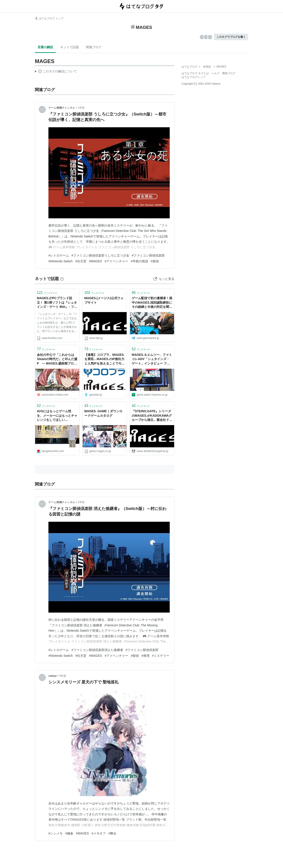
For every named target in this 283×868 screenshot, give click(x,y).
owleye (53, 676)
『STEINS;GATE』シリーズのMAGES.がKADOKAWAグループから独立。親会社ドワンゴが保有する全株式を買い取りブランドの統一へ (152, 416)
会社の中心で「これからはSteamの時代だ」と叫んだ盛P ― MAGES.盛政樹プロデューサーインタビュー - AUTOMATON (57, 359)
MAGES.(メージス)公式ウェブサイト (104, 300)
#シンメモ (56, 833)
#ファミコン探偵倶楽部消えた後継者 (97, 650)
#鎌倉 (69, 833)
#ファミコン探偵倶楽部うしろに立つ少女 (100, 255)
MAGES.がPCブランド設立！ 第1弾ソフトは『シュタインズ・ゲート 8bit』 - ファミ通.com (57, 303)
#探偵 (155, 261)
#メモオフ (99, 833)
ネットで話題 (70, 47)
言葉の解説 (45, 47)
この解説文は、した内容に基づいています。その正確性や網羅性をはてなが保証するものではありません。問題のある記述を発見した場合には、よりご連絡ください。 (56, 72)
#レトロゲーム (59, 255)
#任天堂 (81, 261)
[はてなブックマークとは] (62, 279)
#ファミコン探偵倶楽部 (148, 255)
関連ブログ (94, 47)
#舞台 (112, 833)
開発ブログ (229, 73)
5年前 (63, 676)
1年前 (81, 108)
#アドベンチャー (116, 261)
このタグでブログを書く (231, 37)
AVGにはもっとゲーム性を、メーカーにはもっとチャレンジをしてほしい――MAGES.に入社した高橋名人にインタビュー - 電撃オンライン (57, 416)
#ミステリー (161, 656)
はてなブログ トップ (49, 18)
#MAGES (96, 261)
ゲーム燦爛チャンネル (62, 108)
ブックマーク (47, 293)
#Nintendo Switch (61, 261)
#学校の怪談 (140, 261)
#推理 (145, 656)
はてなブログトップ (193, 77)
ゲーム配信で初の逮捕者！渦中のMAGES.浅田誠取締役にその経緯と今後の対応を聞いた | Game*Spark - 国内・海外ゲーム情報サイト (152, 303)
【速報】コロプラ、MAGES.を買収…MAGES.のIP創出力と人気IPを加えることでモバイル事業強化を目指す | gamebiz (105, 359)
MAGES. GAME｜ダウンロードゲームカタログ (103, 413)
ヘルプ (215, 73)
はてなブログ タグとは (195, 73)
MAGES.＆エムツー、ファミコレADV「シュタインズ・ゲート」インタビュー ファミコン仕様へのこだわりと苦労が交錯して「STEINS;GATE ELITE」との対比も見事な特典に (152, 359)
